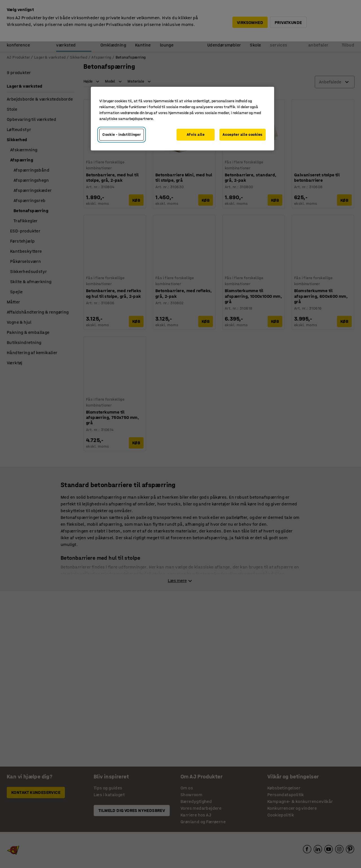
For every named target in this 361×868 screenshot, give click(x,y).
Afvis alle (196, 135)
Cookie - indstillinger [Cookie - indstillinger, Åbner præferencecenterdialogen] (122, 135)
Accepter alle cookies (243, 135)
